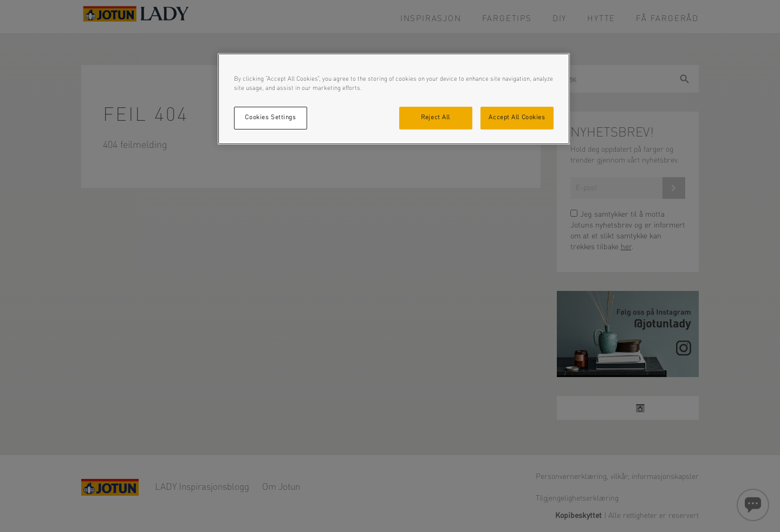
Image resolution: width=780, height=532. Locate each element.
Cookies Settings (270, 118)
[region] (394, 99)
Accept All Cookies (517, 118)
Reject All (435, 118)
